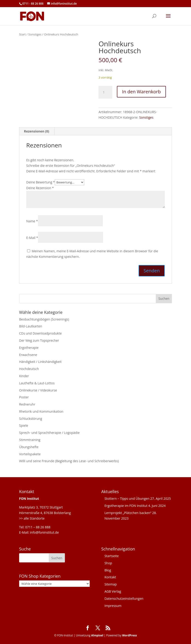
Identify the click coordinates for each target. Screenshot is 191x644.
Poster (24, 397)
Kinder (24, 376)
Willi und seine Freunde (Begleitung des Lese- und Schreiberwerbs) (69, 461)
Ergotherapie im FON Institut (126, 506)
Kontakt (110, 577)
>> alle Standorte (32, 518)
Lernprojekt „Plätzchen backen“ (128, 513)
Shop (108, 563)
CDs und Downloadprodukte (40, 333)
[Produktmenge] (105, 92)
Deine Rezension (40, 188)
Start (22, 34)
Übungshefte (29, 447)
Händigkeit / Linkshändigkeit (40, 362)
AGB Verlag (113, 591)
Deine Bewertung (41, 182)
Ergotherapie (29, 348)
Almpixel (97, 635)
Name (32, 221)
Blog (108, 570)
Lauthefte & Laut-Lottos (37, 383)
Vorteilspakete (30, 454)
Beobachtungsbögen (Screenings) (44, 319)
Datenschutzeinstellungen (124, 598)
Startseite (112, 556)
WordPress (130, 635)
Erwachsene (28, 355)
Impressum (113, 606)
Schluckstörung (31, 419)
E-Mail (32, 238)
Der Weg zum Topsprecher (39, 340)
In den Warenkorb (141, 92)
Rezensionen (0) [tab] (37, 131)
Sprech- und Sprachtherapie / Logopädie (49, 433)
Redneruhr (27, 404)
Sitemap (111, 584)
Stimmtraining (30, 440)
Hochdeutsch (29, 369)
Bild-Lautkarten (31, 326)
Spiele (24, 425)
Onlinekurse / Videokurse (38, 390)
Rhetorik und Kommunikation (41, 411)
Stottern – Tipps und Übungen (127, 498)
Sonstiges (35, 34)
